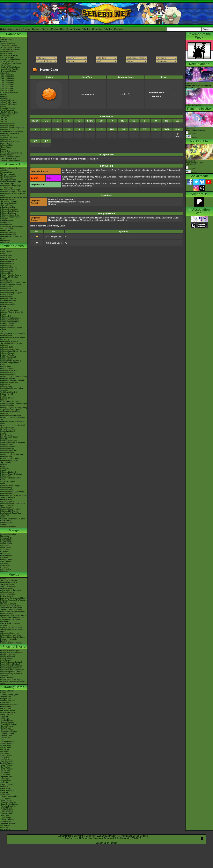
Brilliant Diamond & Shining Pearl (13, 283)
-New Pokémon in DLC (9, 159)
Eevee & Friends (7, 678)
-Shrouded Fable (7, 730)
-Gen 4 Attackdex (7, 81)
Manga (14, 530)
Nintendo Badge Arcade (9, 363)
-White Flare (5, 718)
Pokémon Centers (7, 126)
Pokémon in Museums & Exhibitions (10, 134)
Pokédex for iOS (7, 394)
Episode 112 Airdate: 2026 (195, 163)
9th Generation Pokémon (10, 157)
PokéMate (4, 464)
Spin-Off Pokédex (7, 100)
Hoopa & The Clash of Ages (11, 627)
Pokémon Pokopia (7, 261)
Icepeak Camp (121, 220)
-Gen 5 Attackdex (7, 83)
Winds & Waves (6, 252)
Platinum (4, 400)
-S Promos (4, 827)
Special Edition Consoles (10, 509)
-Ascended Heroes (7, 710)
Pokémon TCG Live (8, 304)
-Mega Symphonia (7, 790)
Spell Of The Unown (8, 586)
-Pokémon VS (6, 822)
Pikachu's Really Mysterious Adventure (11, 675)
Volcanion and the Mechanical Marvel (12, 630)
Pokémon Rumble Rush (9, 320)
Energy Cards (6, 699)
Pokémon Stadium (7, 493)
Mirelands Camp (118, 218)
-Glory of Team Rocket (9, 796)
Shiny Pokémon (6, 205)
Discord (45, 29)
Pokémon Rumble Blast (9, 382)
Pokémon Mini (6, 476)
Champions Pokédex (102, 29)
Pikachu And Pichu (7, 654)
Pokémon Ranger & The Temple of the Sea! (14, 601)
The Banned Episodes (9, 203)
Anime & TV (14, 164)
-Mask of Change (7, 812)
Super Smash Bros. (8, 497)
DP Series (4, 557)
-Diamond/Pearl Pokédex (10, 50)
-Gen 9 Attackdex (7, 91)
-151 (2, 740)
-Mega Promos (6, 765)
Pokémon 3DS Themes (9, 511)
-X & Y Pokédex (6, 53)
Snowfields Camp (105, 220)
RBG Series (5, 546)
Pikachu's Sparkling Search (11, 672)
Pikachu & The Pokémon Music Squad (12, 683)
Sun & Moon (5, 308)
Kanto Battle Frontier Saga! (11, 182)
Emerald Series (6, 556)
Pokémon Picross (7, 353)
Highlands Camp (56, 220)
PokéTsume (5, 242)
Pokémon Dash (6, 445)
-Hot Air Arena (6, 798)
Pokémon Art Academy (9, 341)
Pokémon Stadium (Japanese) (12, 492)
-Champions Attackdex (9, 92)
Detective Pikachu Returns (11, 275)
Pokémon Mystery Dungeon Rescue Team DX (11, 294)
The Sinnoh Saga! (7, 184)
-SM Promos (5, 771)
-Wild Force (5, 816)
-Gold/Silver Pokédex (8, 46)
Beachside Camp (152, 218)
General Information (8, 534)
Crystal (3, 470)
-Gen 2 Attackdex (7, 77)
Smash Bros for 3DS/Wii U (11, 361)
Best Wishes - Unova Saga (11, 186)
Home (17, 29)
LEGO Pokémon (7, 143)
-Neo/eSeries (5, 759)
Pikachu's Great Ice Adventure (12, 670)
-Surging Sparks (7, 726)
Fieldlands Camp (86, 218)
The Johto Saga (6, 178)
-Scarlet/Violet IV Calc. (9, 112)
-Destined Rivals (7, 720)
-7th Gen (4, 122)
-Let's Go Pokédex (7, 57)
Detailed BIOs (6, 540)
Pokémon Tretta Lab (8, 373)
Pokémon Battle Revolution (11, 415)
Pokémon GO (6, 265)
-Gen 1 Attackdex (7, 75)
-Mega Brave (5, 788)
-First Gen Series (7, 761)
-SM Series (5, 749)
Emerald (4, 439)
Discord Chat (5, 151)
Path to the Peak (7, 221)
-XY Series (4, 751)
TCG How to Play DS (8, 392)
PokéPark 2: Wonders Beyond (12, 380)
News (2, 38)
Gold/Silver (4, 468)
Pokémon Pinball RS (8, 451)
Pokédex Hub (58, 29)
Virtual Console (6, 507)
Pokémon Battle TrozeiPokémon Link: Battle (13, 338)
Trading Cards (14, 687)
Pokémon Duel (6, 359)
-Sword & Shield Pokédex (10, 59)
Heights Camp (102, 218)
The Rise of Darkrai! (8, 604)
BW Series (4, 563)
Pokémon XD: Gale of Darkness (13, 443)
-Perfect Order (6, 708)
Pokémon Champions (9, 259)
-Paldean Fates (6, 736)
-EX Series (4, 757)
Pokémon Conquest (8, 378)
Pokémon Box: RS (7, 449)
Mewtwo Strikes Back (9, 582)
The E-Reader (6, 462)
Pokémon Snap (6, 488)
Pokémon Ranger (7, 453)
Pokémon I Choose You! (10, 633)
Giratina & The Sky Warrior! (11, 606)
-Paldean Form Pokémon (10, 161)
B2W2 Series (5, 565)
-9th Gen (4, 118)
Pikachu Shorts (14, 647)
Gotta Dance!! (6, 660)
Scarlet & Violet (6, 256)
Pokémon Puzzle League (10, 486)
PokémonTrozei (6, 456)
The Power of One (7, 584)
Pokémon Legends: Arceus (11, 285)
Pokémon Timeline (7, 124)
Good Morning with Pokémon (11, 227)
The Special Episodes (9, 201)
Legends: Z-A (5, 257)
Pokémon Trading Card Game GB (13, 495)
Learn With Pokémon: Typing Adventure (11, 389)
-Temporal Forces (7, 734)
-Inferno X (4, 786)
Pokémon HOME (7, 287)
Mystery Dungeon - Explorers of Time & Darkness (13, 426)
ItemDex (4, 94)
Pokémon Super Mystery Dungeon (14, 351)
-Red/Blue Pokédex (8, 44)
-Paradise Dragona (8, 806)
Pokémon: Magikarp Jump (10, 318)
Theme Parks (5, 147)
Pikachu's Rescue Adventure (11, 652)
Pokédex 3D (5, 384)
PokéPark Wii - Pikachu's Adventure (10, 413)
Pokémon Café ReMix (9, 267)
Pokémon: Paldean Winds (10, 217)
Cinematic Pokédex (8, 108)
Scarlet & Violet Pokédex (78, 29)
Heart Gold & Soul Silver (10, 402)
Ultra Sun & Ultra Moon (9, 310)
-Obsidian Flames (7, 742)
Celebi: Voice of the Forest (11, 590)
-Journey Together (7, 722)
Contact (36, 29)
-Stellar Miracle (6, 808)
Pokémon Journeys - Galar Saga (13, 192)
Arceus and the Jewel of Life (11, 608)
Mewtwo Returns (7, 588)
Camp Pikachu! (6, 658)
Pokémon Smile (6, 296)
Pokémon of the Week (9, 114)
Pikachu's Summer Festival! (11, 662)
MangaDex (4, 536)
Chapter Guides (6, 542)
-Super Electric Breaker (9, 804)
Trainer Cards (6, 697)
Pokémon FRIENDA (8, 527)
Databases (14, 34)
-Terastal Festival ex (8, 802)
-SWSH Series (6, 747)
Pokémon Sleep (6, 273)
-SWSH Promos (6, 769)
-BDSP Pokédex (7, 61)
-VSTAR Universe (7, 820)
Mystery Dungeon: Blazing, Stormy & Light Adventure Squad (14, 409)
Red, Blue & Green (8, 482)
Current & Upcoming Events (11, 153)
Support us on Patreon (106, 843)
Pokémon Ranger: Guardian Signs (14, 404)
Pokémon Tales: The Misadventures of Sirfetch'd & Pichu (12, 236)
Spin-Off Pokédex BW (9, 104)
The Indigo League (7, 174)
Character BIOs (6, 538)
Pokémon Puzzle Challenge (11, 474)
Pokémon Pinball (7, 490)
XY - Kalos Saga (7, 188)
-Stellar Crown (6, 728)
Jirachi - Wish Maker (8, 594)
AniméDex (4, 170)
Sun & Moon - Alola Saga (10, 190)
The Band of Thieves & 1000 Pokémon (11, 344)
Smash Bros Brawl (7, 431)
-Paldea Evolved (7, 744)
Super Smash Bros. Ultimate (11, 328)
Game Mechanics (7, 110)
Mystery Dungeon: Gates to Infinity (14, 376)
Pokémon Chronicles (8, 199)
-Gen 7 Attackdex (7, 87)
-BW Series (5, 753)
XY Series (4, 567)
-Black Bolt (4, 716)
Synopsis (191, 169)
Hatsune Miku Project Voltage (12, 131)
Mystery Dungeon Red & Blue (12, 454)
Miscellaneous (87, 94)
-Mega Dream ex (7, 785)
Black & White (6, 367)
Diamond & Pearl (7, 398)
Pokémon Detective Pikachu (11, 643)
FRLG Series (5, 554)
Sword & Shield (6, 281)
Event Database (6, 155)
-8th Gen (4, 120)
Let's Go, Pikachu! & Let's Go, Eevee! (12, 313)
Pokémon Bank (6, 335)
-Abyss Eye (5, 779)
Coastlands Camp (170, 218)
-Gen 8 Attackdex (7, 89)
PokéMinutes (5, 223)
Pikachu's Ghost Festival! (10, 664)
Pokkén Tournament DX (9, 322)
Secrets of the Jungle (8, 639)
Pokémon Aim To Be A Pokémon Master (13, 194)
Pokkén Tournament (8, 357)
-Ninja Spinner (6, 781)
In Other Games (6, 505)
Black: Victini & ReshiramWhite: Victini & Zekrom (12, 613)
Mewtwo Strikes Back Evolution (12, 637)
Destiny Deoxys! (7, 596)
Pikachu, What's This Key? (11, 680)
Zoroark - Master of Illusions (11, 610)
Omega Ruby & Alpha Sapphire (12, 334)
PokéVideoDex (6, 225)
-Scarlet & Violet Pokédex (10, 67)
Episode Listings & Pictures (11, 168)
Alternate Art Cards (8, 701)
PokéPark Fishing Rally (9, 460)
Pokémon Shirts (6, 145)
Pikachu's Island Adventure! (11, 666)
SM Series (4, 571)
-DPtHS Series (6, 755)
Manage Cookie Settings (136, 836)
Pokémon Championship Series (12, 128)
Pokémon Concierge (8, 233)
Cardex (3, 106)
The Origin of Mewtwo (9, 580)
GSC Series (5, 550)
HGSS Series (5, 561)
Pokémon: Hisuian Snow (10, 215)
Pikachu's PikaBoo (7, 656)
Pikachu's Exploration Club (11, 668)
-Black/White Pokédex (9, 51)
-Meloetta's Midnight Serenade (12, 618)
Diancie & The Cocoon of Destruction (10, 624)
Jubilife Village (55, 218)
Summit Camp (72, 220)
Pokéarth (119, 29)
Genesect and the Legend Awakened (10, 620)
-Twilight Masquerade (9, 732)
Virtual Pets (5, 515)
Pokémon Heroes (7, 592)
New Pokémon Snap (8, 300)
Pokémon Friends (7, 263)
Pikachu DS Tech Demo (9, 458)
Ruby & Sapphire (7, 435)
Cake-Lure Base (54, 243)
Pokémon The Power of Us (11, 635)
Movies (14, 575)
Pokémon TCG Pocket (9, 277)
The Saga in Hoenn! (8, 180)
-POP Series (5, 775)
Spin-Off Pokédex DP (8, 102)
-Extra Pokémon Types (9, 695)
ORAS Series (5, 569)
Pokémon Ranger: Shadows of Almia (12, 422)
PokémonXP (5, 130)
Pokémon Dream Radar (9, 371)
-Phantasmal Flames (8, 712)
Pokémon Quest (7, 326)
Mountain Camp (88, 220)
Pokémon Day (6, 139)
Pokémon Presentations (10, 141)
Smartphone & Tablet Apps (11, 513)
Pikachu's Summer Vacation (11, 650)
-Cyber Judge (5, 818)
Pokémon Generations (9, 209)
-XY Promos (5, 773)
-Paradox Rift (5, 738)
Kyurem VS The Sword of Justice (13, 616)
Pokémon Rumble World (10, 349)
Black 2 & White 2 (7, 369)
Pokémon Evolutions (8, 213)
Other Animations (7, 229)
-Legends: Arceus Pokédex (11, 63)
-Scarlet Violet (6, 746)
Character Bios (6, 172)
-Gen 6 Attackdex (7, 85)
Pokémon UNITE (7, 271)
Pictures (191, 138)
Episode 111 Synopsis (196, 131)
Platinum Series (6, 559)
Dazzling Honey (54, 237)
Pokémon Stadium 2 (8, 472)
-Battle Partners (6, 800)
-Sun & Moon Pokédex (9, 55)
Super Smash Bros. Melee (10, 478)
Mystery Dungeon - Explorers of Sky (13, 418)
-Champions (5, 116)
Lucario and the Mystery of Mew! (13, 598)
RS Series (4, 552)
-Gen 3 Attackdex (7, 79)
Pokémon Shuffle (7, 347)
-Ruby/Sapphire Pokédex (10, 48)
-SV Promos (5, 767)
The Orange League (8, 176)
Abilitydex (4, 98)
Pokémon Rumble (7, 406)
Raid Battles (5, 703)
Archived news (6, 40)
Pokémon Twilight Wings (10, 211)
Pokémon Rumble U (8, 375)
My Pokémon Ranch (8, 429)
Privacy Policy (116, 836)
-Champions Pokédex (9, 71)
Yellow (3, 484)
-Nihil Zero (4, 783)
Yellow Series (5, 548)
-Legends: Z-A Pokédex (9, 69)
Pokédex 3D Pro (7, 386)
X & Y (2, 332)
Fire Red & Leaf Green (9, 437)
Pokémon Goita (6, 523)
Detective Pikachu (7, 324)
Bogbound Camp (135, 218)
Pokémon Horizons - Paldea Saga (13, 197)
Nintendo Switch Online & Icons (12, 519)
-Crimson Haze (6, 814)
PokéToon (4, 219)
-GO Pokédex (6, 65)
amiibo (3, 517)
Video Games (14, 246)
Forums (26, 29)
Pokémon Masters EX (9, 269)
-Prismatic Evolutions (8, 724)
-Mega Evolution (7, 714)
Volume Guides (6, 544)
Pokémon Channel (7, 447)
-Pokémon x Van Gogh (9, 137)
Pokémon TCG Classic (9, 705)
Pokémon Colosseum (9, 441)
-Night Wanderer (7, 810)
